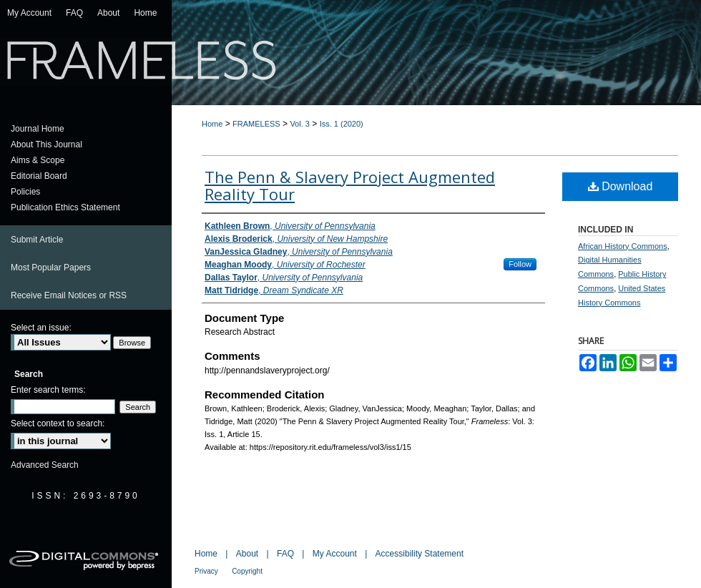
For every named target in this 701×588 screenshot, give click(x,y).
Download (621, 186)
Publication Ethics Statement (65, 207)
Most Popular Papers (51, 268)
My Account (335, 554)
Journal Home (38, 129)
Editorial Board (39, 176)
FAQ (285, 554)
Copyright (247, 571)
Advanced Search (45, 465)
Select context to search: (58, 423)
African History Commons (623, 246)
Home (212, 124)
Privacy (206, 571)
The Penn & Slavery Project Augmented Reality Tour (350, 185)
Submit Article (37, 240)
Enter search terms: (48, 390)
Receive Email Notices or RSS (69, 295)
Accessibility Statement (420, 554)
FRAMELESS (256, 124)
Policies (25, 192)
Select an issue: (41, 328)
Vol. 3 (300, 124)
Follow (520, 264)
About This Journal (46, 144)
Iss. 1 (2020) (342, 124)
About (247, 554)
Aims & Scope (38, 160)
